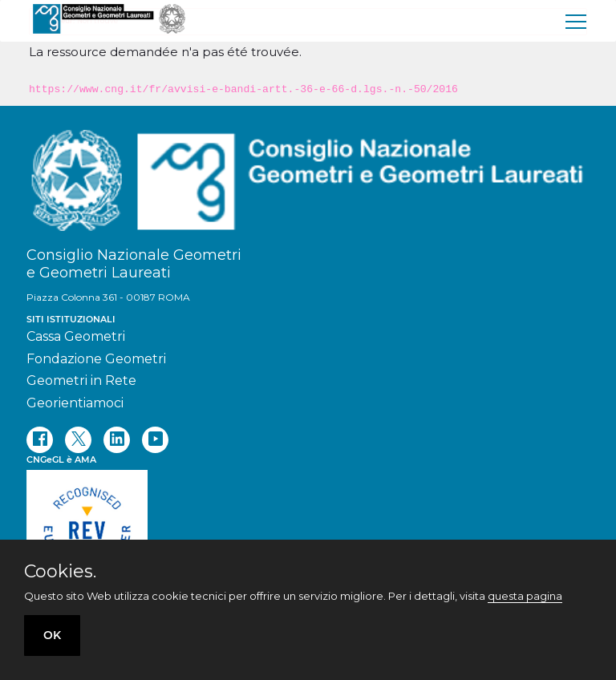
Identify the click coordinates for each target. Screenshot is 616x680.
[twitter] (78, 440)
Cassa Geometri (76, 336)
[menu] (577, 21)
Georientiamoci (75, 403)
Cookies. (60, 572)
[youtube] (155, 440)
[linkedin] (117, 440)
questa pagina (525, 596)
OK (52, 635)
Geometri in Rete (81, 380)
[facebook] (40, 440)
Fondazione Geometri (96, 359)
